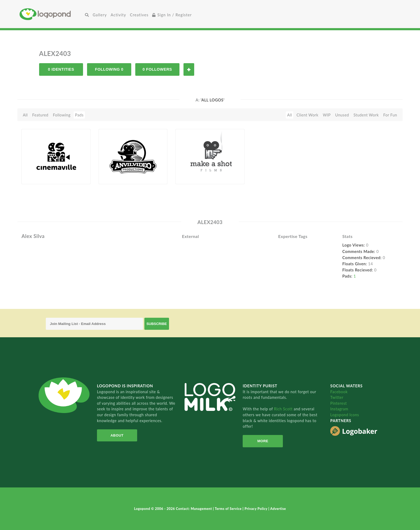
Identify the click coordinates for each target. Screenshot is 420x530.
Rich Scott (284, 409)
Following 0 (109, 69)
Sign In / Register (172, 15)
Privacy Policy (256, 509)
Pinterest (339, 403)
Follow (189, 69)
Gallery (100, 15)
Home (51, 14)
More (263, 441)
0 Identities (61, 69)
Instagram (339, 409)
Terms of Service (229, 509)
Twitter (337, 397)
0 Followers (157, 69)
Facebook (339, 392)
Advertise (278, 509)
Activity (118, 15)
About (117, 435)
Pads (79, 115)
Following (62, 115)
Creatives (139, 15)
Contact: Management (194, 509)
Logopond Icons (345, 415)
